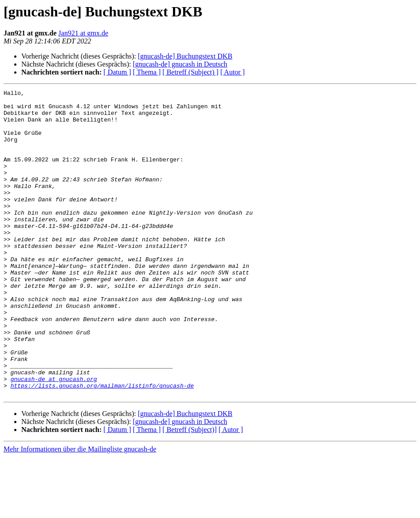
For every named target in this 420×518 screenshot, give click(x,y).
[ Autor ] (233, 72)
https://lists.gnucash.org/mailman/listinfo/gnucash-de (102, 445)
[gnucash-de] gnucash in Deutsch (180, 64)
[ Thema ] (147, 72)
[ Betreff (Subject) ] (190, 72)
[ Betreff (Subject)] (189, 491)
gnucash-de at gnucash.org (54, 437)
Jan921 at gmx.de (83, 33)
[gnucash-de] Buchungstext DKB (185, 56)
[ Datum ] (117, 72)
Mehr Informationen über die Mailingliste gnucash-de (80, 510)
